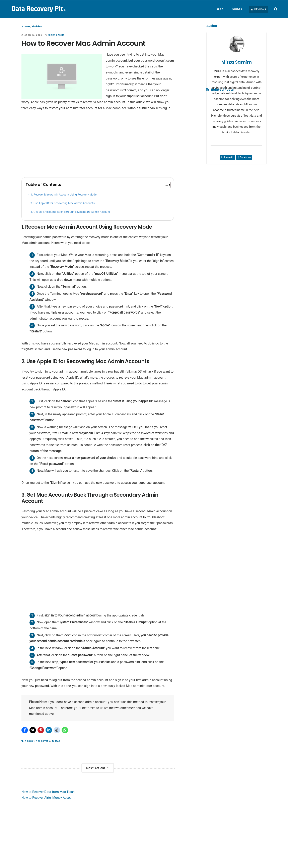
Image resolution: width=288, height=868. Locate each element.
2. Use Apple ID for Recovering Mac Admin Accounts (63, 203)
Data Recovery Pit (38, 9)
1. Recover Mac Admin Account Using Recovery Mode (63, 195)
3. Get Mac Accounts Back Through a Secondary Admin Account (70, 212)
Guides (37, 26)
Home (26, 26)
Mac (58, 741)
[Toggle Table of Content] (165, 185)
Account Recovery (38, 741)
